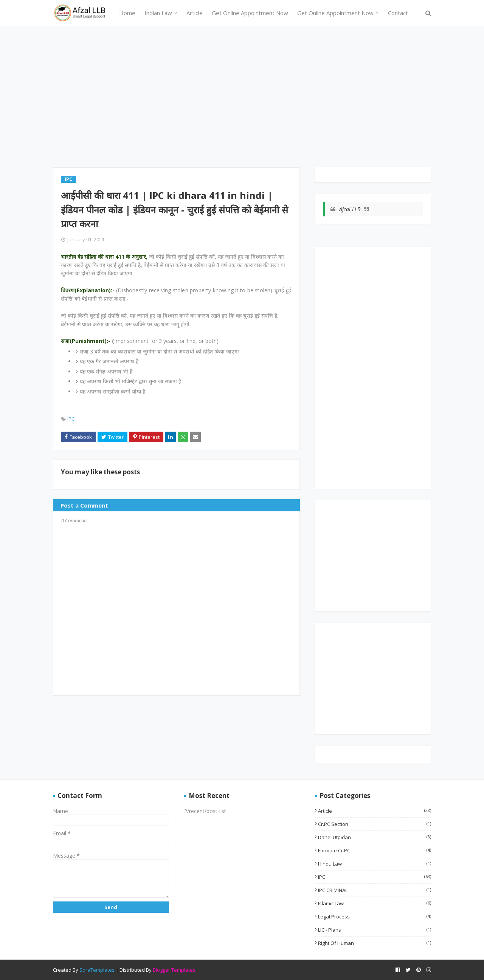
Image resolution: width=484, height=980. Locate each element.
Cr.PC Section (375, 824)
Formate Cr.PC (375, 850)
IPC (71, 419)
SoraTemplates (97, 970)
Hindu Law (375, 864)
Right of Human (375, 943)
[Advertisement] (242, 99)
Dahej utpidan (375, 837)
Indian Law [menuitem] (158, 13)
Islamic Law (375, 903)
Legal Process (375, 917)
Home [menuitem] (127, 13)
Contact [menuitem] (398, 13)
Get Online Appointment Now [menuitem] (250, 13)
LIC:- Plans (375, 930)
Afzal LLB (350, 209)
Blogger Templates (174, 970)
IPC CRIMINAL (375, 890)
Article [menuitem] (195, 13)
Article (375, 811)
